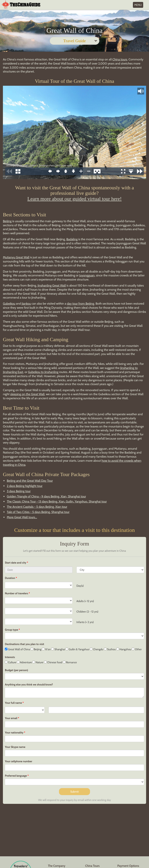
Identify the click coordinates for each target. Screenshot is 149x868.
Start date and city (16, 563)
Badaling (72, 239)
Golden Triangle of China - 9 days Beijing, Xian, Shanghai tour (46, 496)
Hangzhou (124, 649)
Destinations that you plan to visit (24, 644)
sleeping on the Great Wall (27, 394)
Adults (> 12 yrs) (85, 601)
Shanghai (58, 649)
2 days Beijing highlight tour (25, 486)
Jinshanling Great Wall (52, 285)
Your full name (13, 703)
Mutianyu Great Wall (16, 257)
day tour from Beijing (81, 304)
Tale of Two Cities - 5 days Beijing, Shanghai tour (38, 512)
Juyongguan (87, 275)
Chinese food (53, 662)
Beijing (7, 221)
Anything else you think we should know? (29, 684)
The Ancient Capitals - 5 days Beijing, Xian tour (37, 507)
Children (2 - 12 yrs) (87, 612)
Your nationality (14, 733)
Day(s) (80, 586)
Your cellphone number (19, 761)
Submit (74, 792)
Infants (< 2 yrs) (85, 622)
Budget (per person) (16, 670)
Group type (11, 630)
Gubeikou (9, 304)
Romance (70, 662)
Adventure (24, 662)
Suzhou (110, 649)
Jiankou (26, 304)
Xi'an (46, 649)
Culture (11, 662)
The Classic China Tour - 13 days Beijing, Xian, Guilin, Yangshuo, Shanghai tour (57, 501)
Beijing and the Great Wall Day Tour (30, 481)
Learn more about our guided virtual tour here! (74, 199)
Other (137, 649)
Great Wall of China (17, 649)
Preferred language (16, 776)
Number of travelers (16, 593)
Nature (38, 662)
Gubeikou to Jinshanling (43, 372)
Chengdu (97, 649)
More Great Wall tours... (22, 517)
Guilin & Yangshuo (77, 649)
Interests (10, 657)
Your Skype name (15, 747)
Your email (11, 718)
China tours (120, 59)
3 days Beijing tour (19, 491)
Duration (10, 578)
